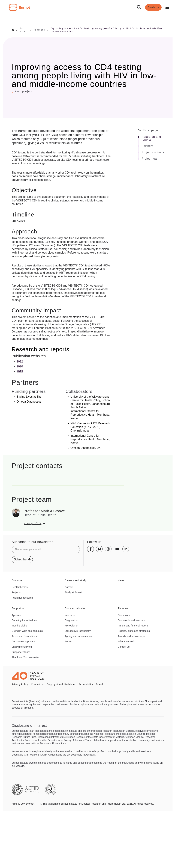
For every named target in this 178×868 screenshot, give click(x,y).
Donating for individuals (25, 620)
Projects (16, 592)
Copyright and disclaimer (61, 684)
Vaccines (70, 615)
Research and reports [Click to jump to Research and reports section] (151, 138)
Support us (18, 608)
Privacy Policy (20, 684)
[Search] (139, 7)
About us (123, 608)
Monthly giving (20, 625)
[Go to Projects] (39, 30)
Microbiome (71, 625)
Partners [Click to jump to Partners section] (147, 146)
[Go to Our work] (24, 30)
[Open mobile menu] (167, 7)
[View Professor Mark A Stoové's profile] (74, 523)
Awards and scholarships (131, 636)
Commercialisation (76, 608)
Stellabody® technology (78, 631)
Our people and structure (131, 620)
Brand (99, 684)
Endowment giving (22, 646)
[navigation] (89, 8)
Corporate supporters (23, 641)
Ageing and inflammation (78, 636)
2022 (20, 361)
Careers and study (76, 580)
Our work (17, 580)
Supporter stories (21, 652)
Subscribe (22, 559)
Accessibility (86, 684)
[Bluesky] (99, 549)
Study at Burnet (73, 592)
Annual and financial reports (133, 625)
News (121, 580)
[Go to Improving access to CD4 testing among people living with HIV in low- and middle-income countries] (107, 30)
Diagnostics (71, 620)
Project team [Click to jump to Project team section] (150, 158)
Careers (69, 587)
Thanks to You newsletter (25, 657)
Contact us (124, 646)
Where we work (126, 641)
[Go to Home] (13, 30)
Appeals (16, 615)
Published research (22, 597)
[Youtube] (117, 549)
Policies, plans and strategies (134, 631)
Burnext (69, 641)
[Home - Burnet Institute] (19, 7)
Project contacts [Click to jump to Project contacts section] (153, 152)
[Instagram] (108, 549)
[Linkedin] (126, 549)
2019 (20, 371)
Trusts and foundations (24, 636)
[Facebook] (90, 549)
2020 (20, 366)
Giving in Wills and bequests (27, 631)
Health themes (20, 587)
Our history (124, 615)
